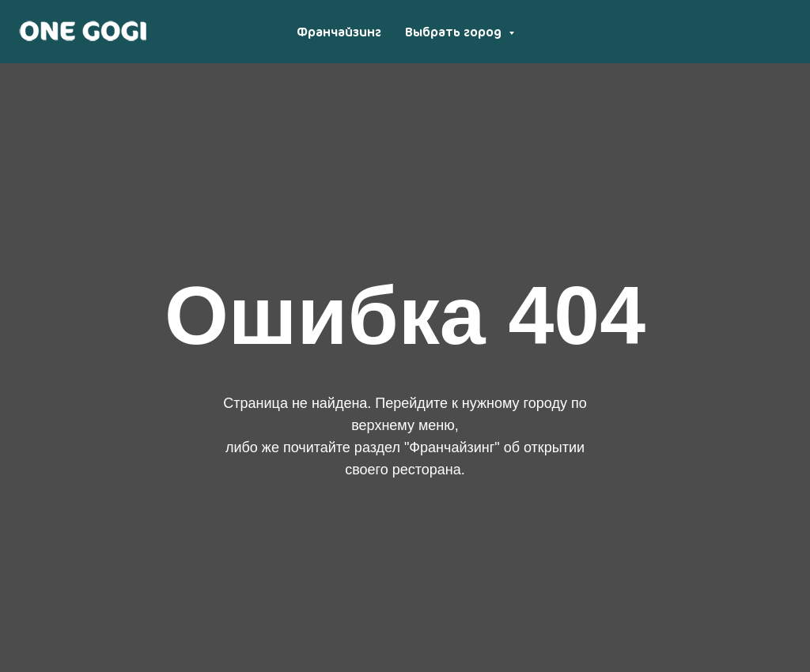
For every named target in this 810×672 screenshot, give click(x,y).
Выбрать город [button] (455, 32)
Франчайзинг (339, 32)
